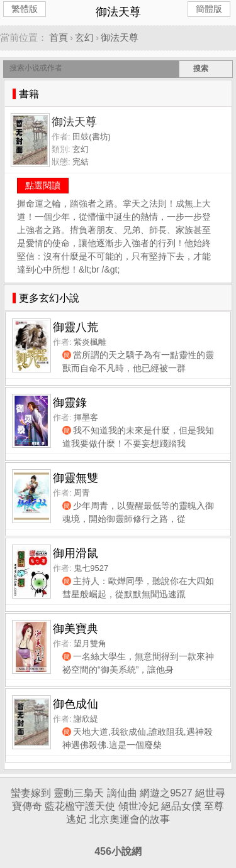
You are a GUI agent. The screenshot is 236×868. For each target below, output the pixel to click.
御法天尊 (120, 37)
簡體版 (209, 9)
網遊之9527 (166, 793)
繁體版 (25, 9)
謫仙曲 (122, 793)
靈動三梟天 (79, 793)
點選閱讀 (43, 185)
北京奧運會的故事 (130, 819)
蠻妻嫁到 (31, 793)
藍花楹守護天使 (80, 806)
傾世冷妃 (138, 806)
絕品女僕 (181, 806)
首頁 (59, 37)
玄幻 (84, 37)
